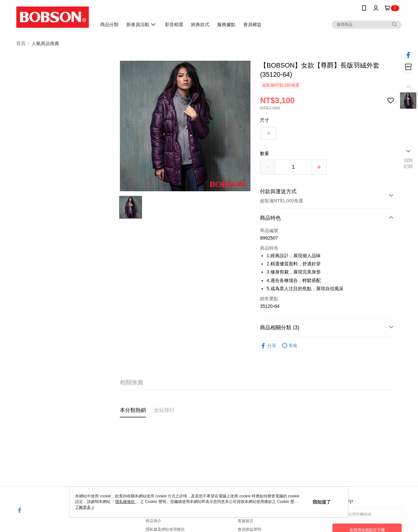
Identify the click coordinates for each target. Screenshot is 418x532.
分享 (268, 346)
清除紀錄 (408, 163)
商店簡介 (153, 521)
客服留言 (246, 521)
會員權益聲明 (249, 529)
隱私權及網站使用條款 (165, 529)
